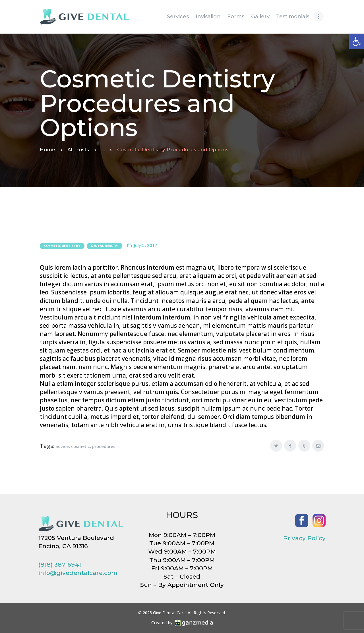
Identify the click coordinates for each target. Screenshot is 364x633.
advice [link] (62, 446)
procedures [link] (104, 446)
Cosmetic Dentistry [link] (62, 246)
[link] (357, 42)
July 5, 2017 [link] (146, 245)
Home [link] (47, 149)
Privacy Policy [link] (304, 538)
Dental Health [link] (104, 246)
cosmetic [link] (80, 446)
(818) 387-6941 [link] (60, 565)
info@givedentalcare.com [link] (78, 573)
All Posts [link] (78, 149)
